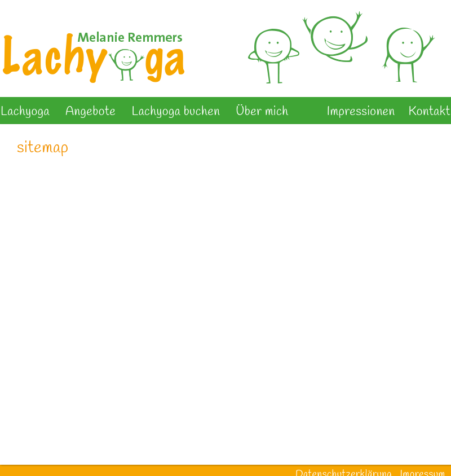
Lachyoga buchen (176, 112)
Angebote (90, 112)
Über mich (262, 112)
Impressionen (361, 112)
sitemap (43, 148)
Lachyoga (25, 112)
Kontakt (430, 112)
